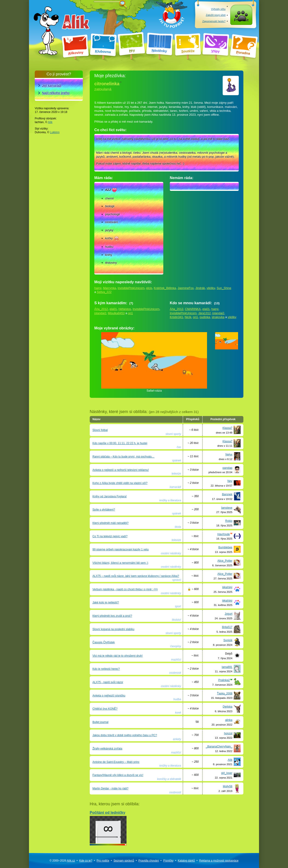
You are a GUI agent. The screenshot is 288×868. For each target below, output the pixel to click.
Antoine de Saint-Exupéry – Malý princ (116, 762)
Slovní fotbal (100, 430)
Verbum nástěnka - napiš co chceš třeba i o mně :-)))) (125, 589)
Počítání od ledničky (108, 827)
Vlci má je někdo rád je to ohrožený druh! (118, 656)
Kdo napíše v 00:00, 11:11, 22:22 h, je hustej (120, 443)
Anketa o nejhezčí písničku (109, 696)
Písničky (168, 861)
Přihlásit (241, 21)
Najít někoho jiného (56, 93)
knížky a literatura (170, 500)
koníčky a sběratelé (169, 779)
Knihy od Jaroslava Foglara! (110, 496)
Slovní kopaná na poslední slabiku (113, 629)
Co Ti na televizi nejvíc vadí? (110, 536)
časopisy (176, 646)
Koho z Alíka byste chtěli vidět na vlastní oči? (120, 483)
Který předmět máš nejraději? (111, 523)
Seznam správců (124, 861)
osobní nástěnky (171, 553)
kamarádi (175, 487)
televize (176, 474)
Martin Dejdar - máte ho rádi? (110, 788)
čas (179, 447)
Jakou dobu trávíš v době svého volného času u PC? (125, 735)
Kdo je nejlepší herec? (106, 669)
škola (178, 527)
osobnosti (175, 673)
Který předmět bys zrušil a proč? (112, 616)
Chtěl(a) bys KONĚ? (105, 709)
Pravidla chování (149, 861)
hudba (177, 699)
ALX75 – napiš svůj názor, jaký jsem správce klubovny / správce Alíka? (136, 576)
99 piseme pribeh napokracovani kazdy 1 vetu (121, 549)
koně (178, 713)
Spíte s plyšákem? (104, 510)
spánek (177, 461)
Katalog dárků (186, 861)
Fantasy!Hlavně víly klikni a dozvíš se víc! (118, 775)
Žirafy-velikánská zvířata (107, 749)
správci (177, 580)
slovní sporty (173, 434)
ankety (177, 739)
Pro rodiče (103, 861)
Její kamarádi (52, 86)
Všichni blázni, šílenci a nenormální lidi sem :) (120, 563)
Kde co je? (86, 861)
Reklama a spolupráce (219, 861)
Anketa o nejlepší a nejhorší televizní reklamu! (121, 470)
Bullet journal (100, 722)
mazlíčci (176, 660)
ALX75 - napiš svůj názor (108, 682)
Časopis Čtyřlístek (104, 642)
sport (178, 606)
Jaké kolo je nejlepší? (106, 602)
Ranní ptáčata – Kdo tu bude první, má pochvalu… (124, 457)
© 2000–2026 (62, 861)
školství (176, 620)
